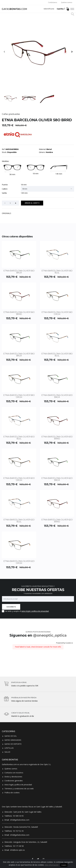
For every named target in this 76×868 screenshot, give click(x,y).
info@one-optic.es (17, 850)
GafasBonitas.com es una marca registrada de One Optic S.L (26, 764)
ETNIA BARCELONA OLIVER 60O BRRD (57, 438)
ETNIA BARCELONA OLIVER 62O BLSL (19, 521)
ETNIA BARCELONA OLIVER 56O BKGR (19, 272)
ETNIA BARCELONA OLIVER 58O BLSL (57, 355)
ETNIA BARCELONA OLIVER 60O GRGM (19, 479)
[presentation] (4, 52)
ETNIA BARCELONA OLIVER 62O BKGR (57, 479)
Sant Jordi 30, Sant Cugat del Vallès (27, 812)
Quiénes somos (67, 2)
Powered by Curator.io (65, 643)
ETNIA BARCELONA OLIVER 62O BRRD (57, 521)
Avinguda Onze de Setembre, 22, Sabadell (30, 842)
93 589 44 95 (18, 816)
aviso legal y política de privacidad (35, 611)
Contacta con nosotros (14, 773)
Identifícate (49, 9)
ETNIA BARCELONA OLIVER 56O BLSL (57, 272)
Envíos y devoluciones (13, 777)
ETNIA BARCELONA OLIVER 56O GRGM (57, 313)
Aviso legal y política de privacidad (18, 785)
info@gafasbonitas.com (20, 820)
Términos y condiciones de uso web (19, 789)
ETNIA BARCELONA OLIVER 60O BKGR (57, 396)
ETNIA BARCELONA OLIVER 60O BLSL (19, 438)
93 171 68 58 (18, 846)
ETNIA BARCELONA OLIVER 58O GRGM (19, 396)
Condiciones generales (14, 781)
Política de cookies (12, 793)
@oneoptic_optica (50, 635)
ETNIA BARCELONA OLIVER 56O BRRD (19, 313)
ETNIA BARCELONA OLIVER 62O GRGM (19, 562)
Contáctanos (53, 2)
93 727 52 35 (18, 831)
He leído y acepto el (13, 611)
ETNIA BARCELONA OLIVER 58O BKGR (19, 355)
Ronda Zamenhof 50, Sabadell (26, 827)
